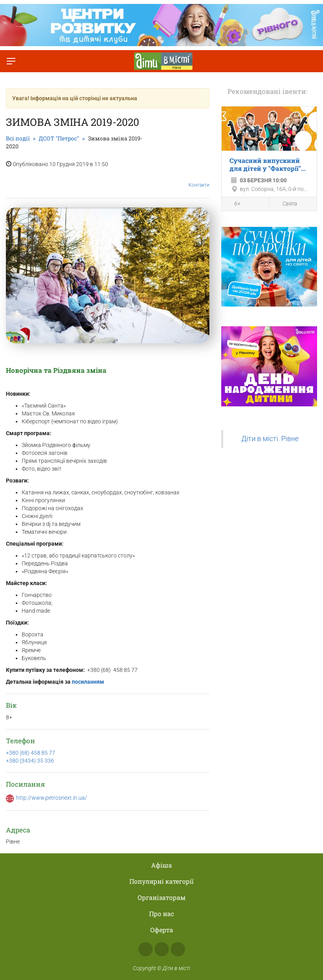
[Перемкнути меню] (11, 61)
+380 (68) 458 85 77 (31, 753)
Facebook (146, 949)
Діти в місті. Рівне (270, 439)
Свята (285, 204)
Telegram (178, 949)
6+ (233, 204)
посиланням (87, 682)
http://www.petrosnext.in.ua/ (52, 798)
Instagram (162, 949)
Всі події (18, 138)
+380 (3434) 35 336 (30, 761)
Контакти (199, 179)
